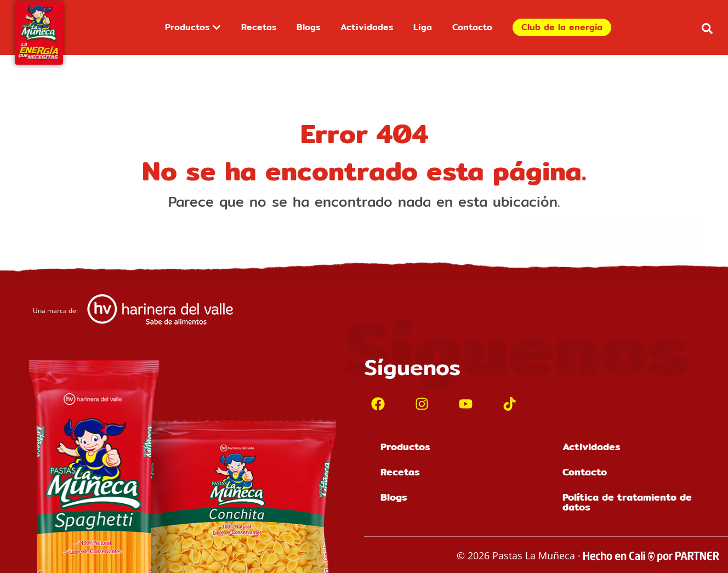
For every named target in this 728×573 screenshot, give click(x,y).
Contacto (585, 472)
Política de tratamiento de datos (627, 502)
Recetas (400, 472)
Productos (405, 447)
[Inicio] (39, 33)
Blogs (394, 497)
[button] (707, 29)
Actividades (591, 447)
